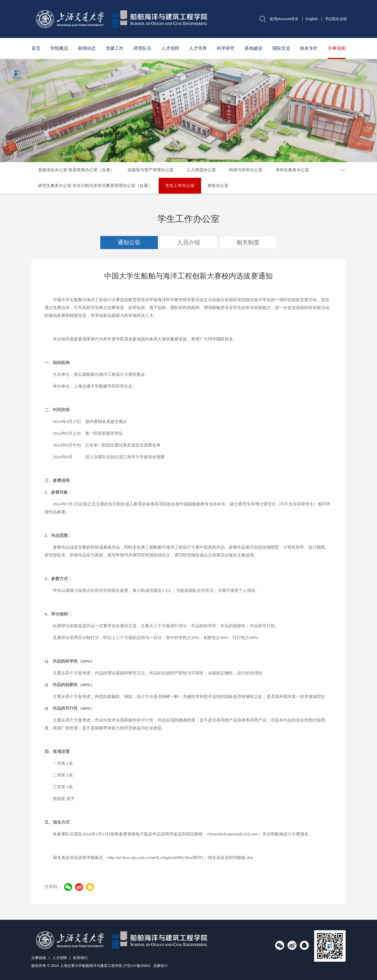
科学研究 (226, 48)
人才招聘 (170, 48)
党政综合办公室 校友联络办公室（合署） (76, 170)
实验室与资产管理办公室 (151, 170)
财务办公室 (218, 186)
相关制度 (248, 242)
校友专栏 (309, 48)
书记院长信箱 (336, 19)
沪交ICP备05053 (137, 966)
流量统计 (161, 966)
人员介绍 (188, 242)
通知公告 (129, 242)
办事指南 (337, 48)
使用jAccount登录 (284, 19)
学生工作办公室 (180, 186)
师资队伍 (142, 48)
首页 (36, 48)
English (312, 19)
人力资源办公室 (201, 170)
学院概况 (59, 48)
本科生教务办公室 (292, 170)
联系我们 (80, 958)
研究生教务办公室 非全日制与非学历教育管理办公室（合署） (95, 186)
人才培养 (198, 48)
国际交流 (281, 48)
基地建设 (253, 48)
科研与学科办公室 (246, 170)
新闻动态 (87, 48)
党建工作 (115, 48)
